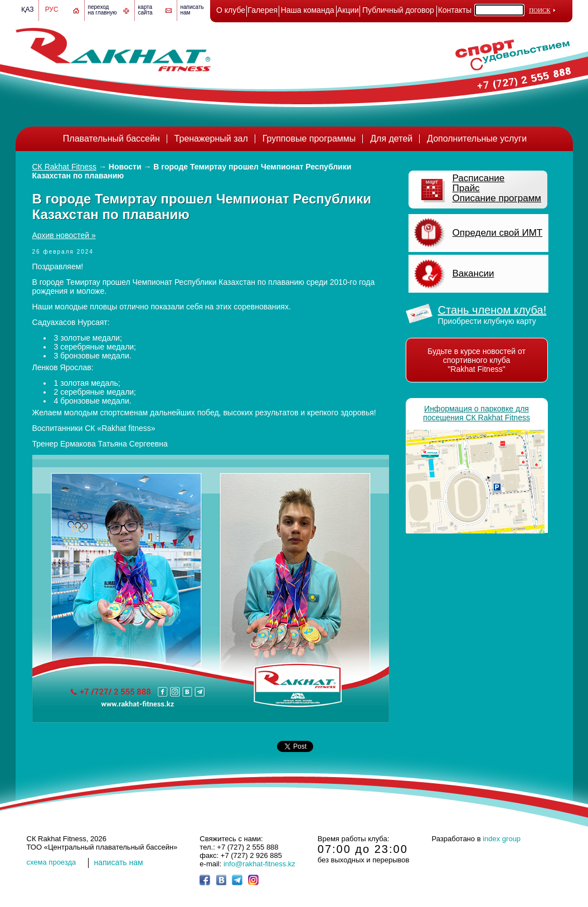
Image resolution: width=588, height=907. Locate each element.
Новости (125, 167)
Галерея (263, 10)
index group (502, 839)
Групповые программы (309, 139)
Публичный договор (398, 10)
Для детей (391, 139)
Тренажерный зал (211, 139)
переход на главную (103, 10)
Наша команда (308, 10)
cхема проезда (52, 862)
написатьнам (192, 10)
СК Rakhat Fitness (65, 167)
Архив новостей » (64, 235)
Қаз (28, 9)
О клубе (231, 10)
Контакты (455, 10)
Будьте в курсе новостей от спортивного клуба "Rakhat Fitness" (477, 360)
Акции (348, 10)
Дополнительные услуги (477, 139)
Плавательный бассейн (111, 139)
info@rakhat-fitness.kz (259, 864)
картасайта (145, 10)
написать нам (119, 862)
